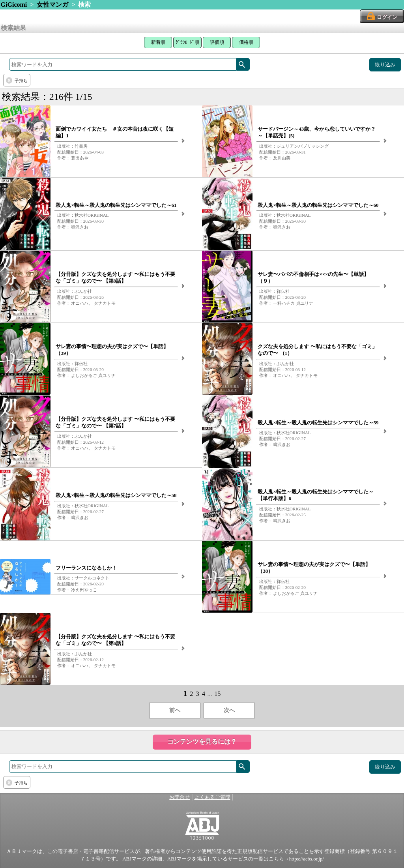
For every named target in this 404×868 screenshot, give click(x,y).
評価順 (217, 42)
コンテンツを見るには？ (202, 741)
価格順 (246, 42)
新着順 (158, 42)
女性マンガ (52, 5)
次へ (229, 710)
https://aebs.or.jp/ (307, 859)
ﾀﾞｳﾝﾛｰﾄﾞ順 (187, 42)
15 (217, 694)
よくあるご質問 (212, 797)
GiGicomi (14, 5)
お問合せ (180, 797)
